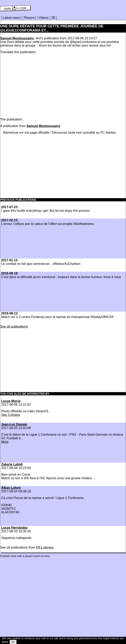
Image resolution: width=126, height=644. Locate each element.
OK (13, 642)
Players (29, 18)
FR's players (45, 547)
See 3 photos (11, 415)
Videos (43, 18)
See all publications (14, 326)
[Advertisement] (34, 85)
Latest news (11, 18)
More (5, 442)
